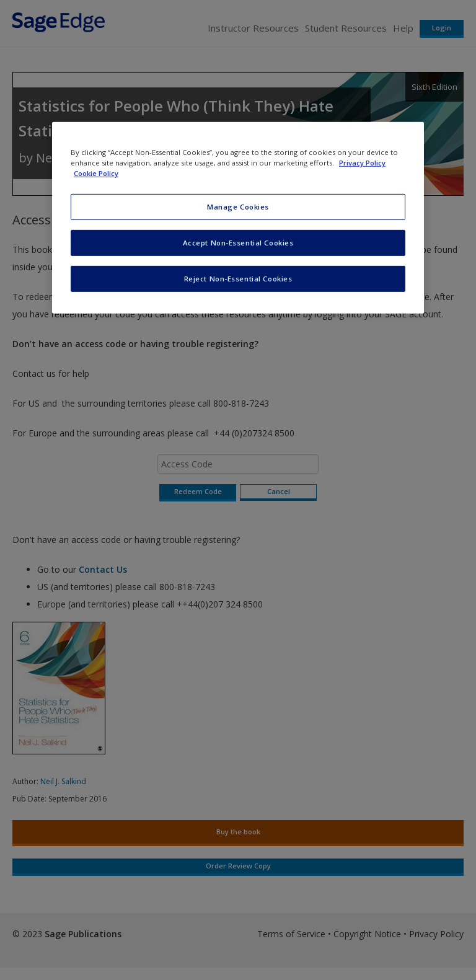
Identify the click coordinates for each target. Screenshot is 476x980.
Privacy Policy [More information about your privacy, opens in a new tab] (362, 163)
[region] (238, 218)
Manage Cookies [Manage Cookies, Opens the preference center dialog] (238, 207)
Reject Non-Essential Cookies (238, 279)
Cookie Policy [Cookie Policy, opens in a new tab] (96, 173)
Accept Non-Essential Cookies (238, 243)
